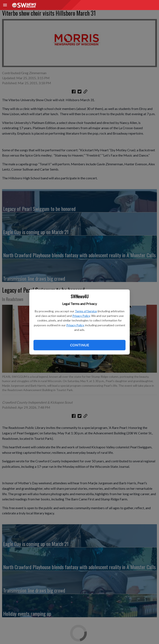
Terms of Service (86, 311)
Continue (79, 345)
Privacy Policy (81, 316)
